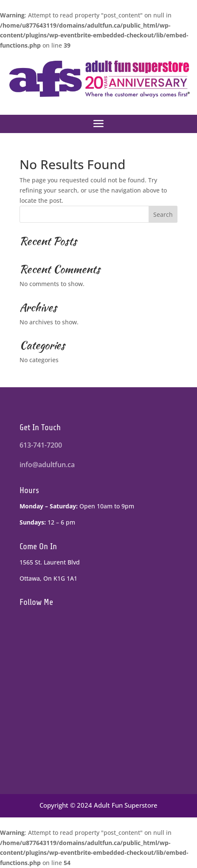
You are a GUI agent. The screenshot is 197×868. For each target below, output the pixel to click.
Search (163, 214)
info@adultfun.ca (47, 465)
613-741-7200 (41, 445)
